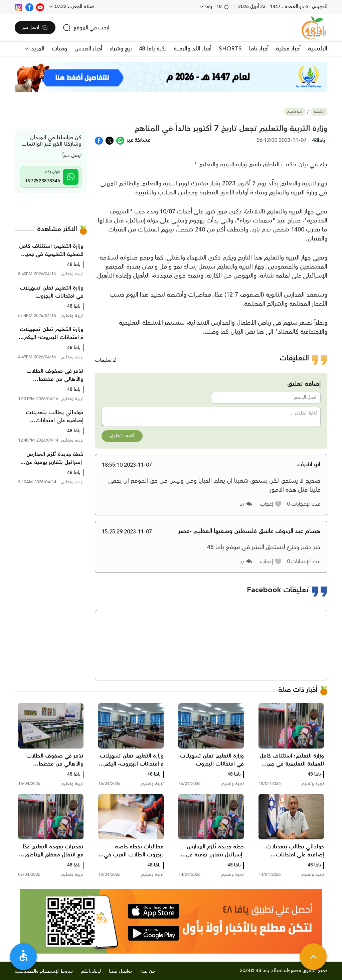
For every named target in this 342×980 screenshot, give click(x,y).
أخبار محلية (288, 49)
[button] (271, 504)
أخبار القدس (88, 49)
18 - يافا (217, 7)
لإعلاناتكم (91, 971)
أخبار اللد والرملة (193, 49)
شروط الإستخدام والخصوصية (44, 971)
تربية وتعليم (295, 112)
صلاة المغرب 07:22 (74, 7)
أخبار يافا (259, 49)
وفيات (59, 49)
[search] (86, 28)
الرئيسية (318, 49)
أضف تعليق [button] (122, 436)
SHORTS (230, 49)
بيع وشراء (121, 49)
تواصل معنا (121, 971)
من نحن (148, 971)
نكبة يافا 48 (153, 49)
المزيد (37, 49)
